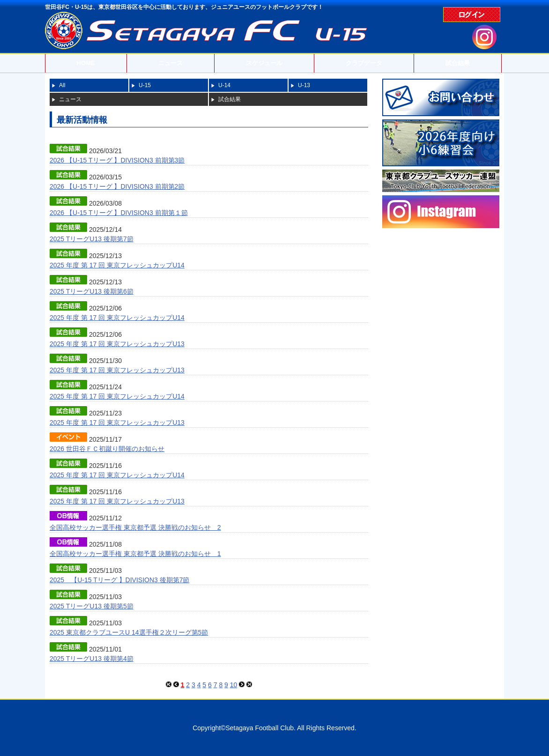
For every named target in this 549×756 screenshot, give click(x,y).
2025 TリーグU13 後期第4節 (92, 659)
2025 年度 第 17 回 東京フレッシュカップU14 (117, 265)
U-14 (224, 85)
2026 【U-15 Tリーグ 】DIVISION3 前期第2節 (117, 186)
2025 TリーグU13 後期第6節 (92, 291)
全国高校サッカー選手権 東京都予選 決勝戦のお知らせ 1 (135, 554)
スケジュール (264, 63)
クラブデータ (364, 63)
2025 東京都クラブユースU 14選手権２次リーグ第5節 (129, 632)
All (62, 85)
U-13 (304, 85)
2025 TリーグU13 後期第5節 (92, 606)
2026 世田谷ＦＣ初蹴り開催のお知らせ (107, 449)
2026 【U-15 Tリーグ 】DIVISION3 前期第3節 (117, 160)
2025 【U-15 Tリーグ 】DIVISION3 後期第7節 (119, 580)
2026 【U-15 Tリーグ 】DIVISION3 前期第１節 (119, 213)
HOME (86, 63)
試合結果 (458, 63)
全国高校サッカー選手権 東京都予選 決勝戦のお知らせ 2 (135, 527)
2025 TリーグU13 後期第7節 (92, 239)
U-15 (145, 85)
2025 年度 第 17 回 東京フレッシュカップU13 (117, 344)
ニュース (171, 63)
